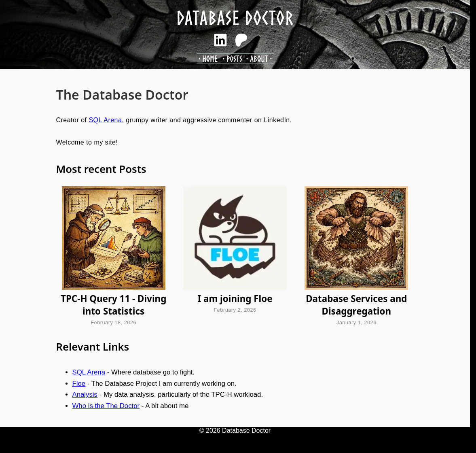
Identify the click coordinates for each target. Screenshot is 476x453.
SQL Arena (105, 120)
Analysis (85, 395)
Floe (79, 384)
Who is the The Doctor (106, 406)
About (259, 58)
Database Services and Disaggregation (356, 305)
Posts (234, 58)
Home (210, 58)
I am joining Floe (235, 299)
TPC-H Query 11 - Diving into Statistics (113, 305)
